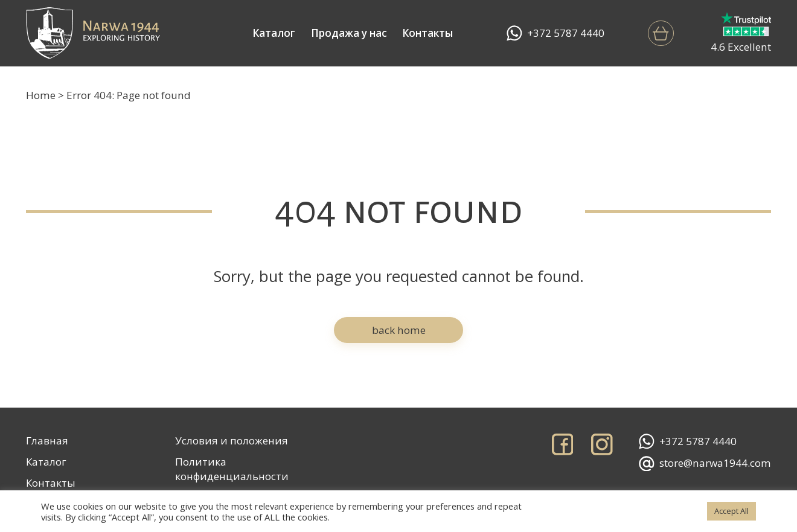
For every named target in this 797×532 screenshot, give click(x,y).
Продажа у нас (349, 33)
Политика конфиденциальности (232, 469)
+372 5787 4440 (555, 33)
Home (41, 95)
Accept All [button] (731, 511)
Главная (47, 441)
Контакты (427, 33)
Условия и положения (232, 441)
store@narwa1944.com (705, 464)
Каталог (274, 33)
